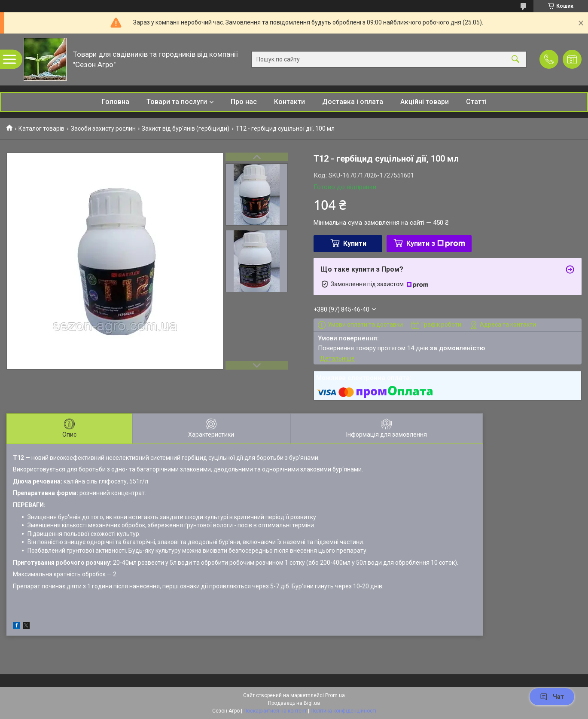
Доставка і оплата (353, 102)
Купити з (436, 243)
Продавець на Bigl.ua (294, 703)
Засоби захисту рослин (103, 129)
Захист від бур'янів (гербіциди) (186, 129)
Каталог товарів (41, 129)
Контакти (289, 102)
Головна (116, 102)
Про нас (244, 102)
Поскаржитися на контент (275, 711)
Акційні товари (425, 102)
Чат (552, 697)
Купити (355, 243)
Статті (476, 102)
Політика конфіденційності (343, 711)
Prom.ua (335, 695)
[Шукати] (515, 60)
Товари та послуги (177, 102)
